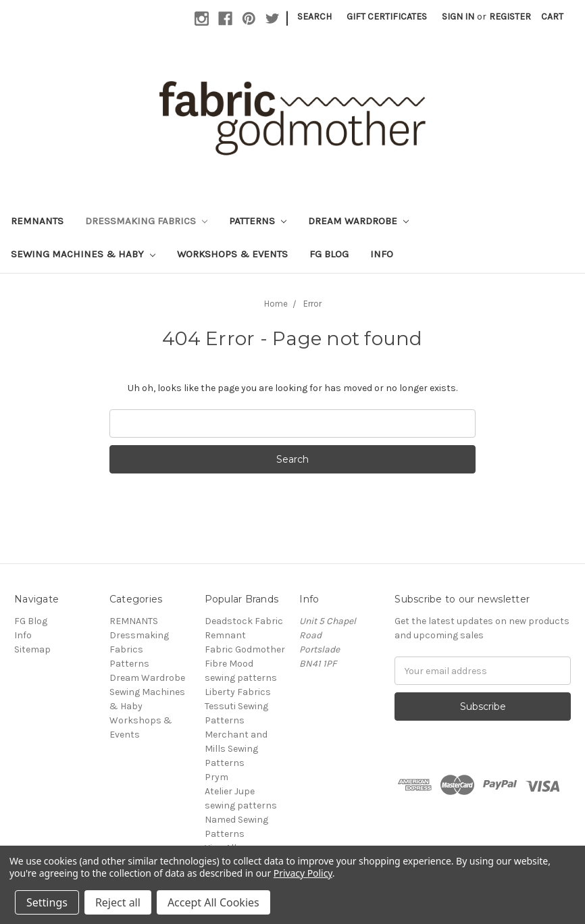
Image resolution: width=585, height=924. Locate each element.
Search (314, 17)
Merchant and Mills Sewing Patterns (236, 749)
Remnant (225, 635)
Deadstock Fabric (244, 621)
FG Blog (329, 254)
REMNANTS (37, 221)
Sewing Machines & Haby (83, 254)
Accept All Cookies (213, 902)
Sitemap (32, 649)
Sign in (458, 17)
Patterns (258, 221)
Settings (47, 902)
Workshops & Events (232, 254)
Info (382, 254)
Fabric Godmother (245, 649)
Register (510, 17)
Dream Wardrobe (358, 221)
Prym (217, 777)
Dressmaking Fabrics (146, 221)
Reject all (118, 902)
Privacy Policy (303, 873)
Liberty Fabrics (238, 692)
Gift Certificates (387, 17)
